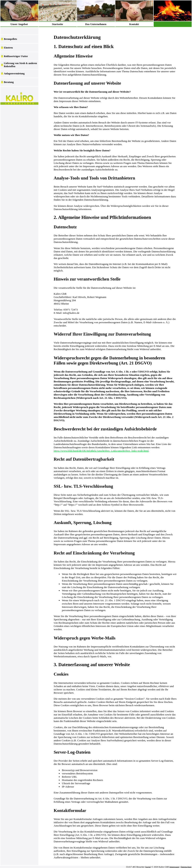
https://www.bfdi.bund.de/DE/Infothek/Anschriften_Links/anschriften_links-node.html (101, 451)
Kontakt (134, 24)
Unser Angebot (19, 24)
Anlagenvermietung (14, 74)
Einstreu (8, 48)
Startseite (57, 24)
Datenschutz (186, 867)
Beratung (9, 82)
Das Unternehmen (96, 24)
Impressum (174, 867)
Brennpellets (10, 39)
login (148, 867)
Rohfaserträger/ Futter (16, 56)
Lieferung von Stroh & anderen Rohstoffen (20, 65)
